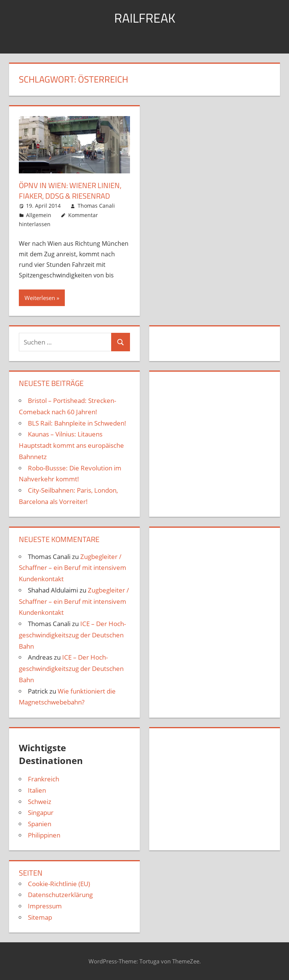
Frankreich (44, 779)
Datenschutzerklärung (60, 895)
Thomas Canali (96, 206)
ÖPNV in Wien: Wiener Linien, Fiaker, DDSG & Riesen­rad (70, 191)
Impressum (45, 906)
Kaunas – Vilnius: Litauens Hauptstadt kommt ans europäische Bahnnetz (71, 445)
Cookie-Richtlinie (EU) (59, 883)
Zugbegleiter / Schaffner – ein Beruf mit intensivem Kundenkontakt (73, 567)
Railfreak (144, 18)
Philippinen (44, 835)
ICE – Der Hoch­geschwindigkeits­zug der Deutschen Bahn (72, 635)
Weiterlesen (40, 297)
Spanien (40, 823)
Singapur (41, 812)
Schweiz (40, 801)
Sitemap (40, 917)
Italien (37, 790)
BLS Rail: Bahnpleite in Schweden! (77, 423)
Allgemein (39, 215)
